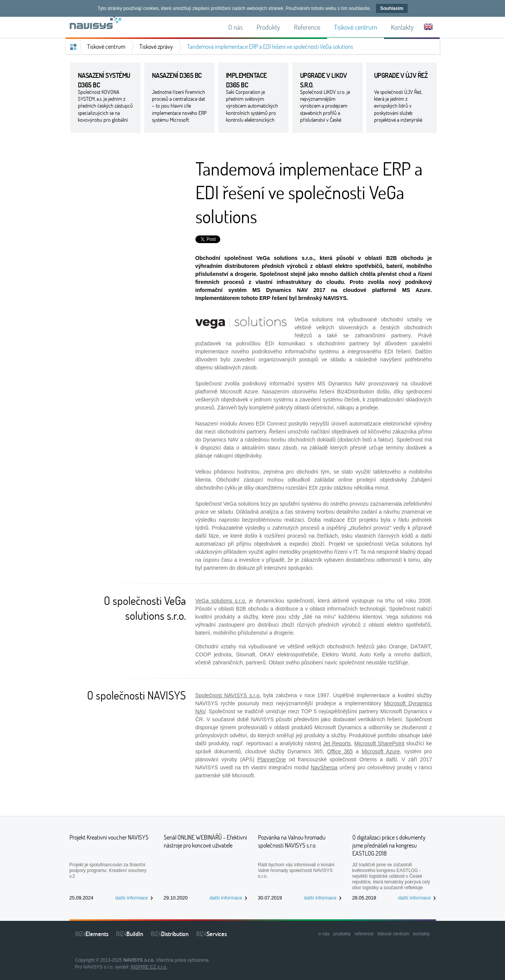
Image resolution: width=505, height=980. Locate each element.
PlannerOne (272, 759)
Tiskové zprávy (156, 47)
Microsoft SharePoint (379, 743)
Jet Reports (337, 743)
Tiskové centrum (106, 47)
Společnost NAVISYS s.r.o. (228, 695)
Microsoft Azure (381, 751)
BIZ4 (92, 934)
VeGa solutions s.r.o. (221, 601)
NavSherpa (324, 767)
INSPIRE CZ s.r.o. (149, 967)
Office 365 (340, 751)
